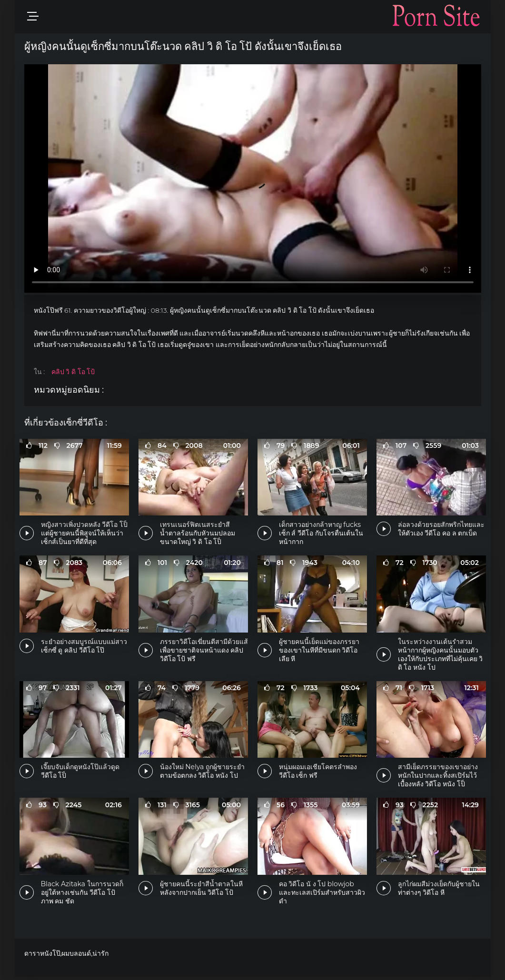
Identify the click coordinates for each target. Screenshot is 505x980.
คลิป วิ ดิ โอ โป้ (73, 372)
